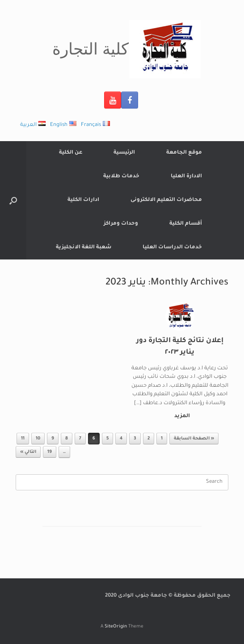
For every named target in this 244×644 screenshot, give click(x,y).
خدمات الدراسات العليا (172, 248)
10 (38, 439)
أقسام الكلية (186, 224)
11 (23, 439)
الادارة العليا (186, 177)
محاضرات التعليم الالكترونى (166, 200)
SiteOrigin (116, 627)
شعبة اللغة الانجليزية (84, 248)
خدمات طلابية (121, 177)
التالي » (28, 452)
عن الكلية (71, 153)
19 (50, 452)
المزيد (180, 416)
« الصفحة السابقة (194, 439)
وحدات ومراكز (121, 224)
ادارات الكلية (83, 200)
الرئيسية (124, 153)
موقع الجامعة (184, 153)
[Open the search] (13, 200)
